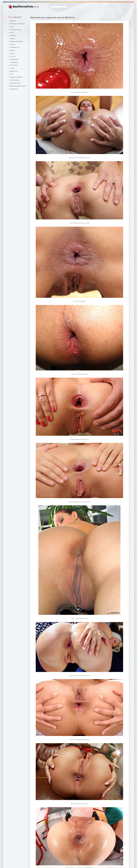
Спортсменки (14, 59)
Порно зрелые (15, 80)
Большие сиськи (15, 30)
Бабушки (13, 36)
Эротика (13, 21)
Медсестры (14, 71)
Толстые (13, 44)
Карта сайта (14, 89)
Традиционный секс (16, 77)
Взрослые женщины (16, 42)
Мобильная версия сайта (18, 86)
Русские (13, 56)
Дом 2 (12, 27)
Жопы (12, 33)
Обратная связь (15, 83)
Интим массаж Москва (17, 24)
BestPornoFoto (26, 7)
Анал (11, 74)
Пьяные (12, 39)
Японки (12, 53)
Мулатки (13, 50)
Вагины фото (14, 65)
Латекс (12, 68)
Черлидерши (14, 62)
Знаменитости (15, 47)
